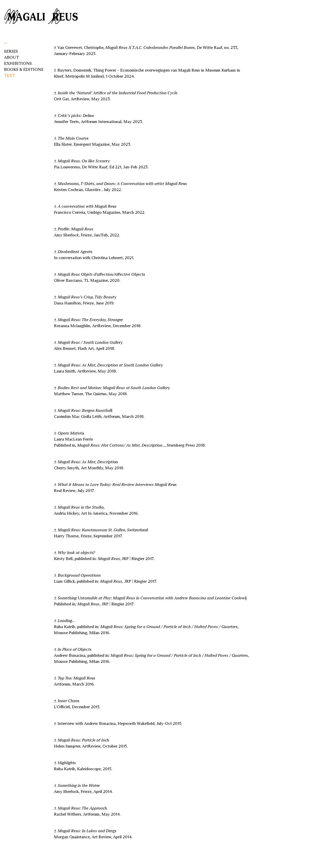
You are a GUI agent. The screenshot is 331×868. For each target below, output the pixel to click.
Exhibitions (18, 63)
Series (11, 51)
